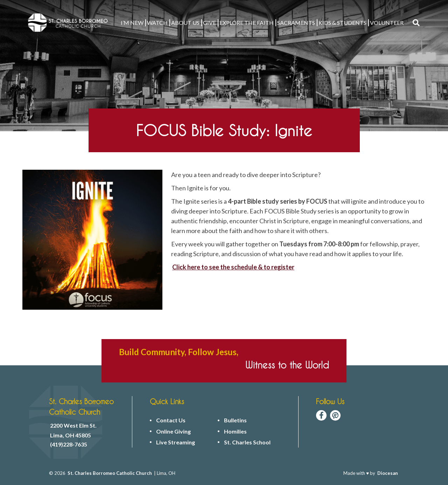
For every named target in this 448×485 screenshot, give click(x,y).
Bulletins (235, 420)
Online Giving (173, 431)
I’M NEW (132, 23)
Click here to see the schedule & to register (233, 267)
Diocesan (388, 473)
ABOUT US (185, 23)
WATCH (157, 23)
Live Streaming (176, 442)
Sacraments (296, 23)
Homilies (235, 431)
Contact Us (171, 420)
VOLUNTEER (387, 23)
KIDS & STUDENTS (342, 23)
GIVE (209, 23)
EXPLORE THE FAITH (247, 23)
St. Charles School (247, 442)
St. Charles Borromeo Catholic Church (110, 473)
